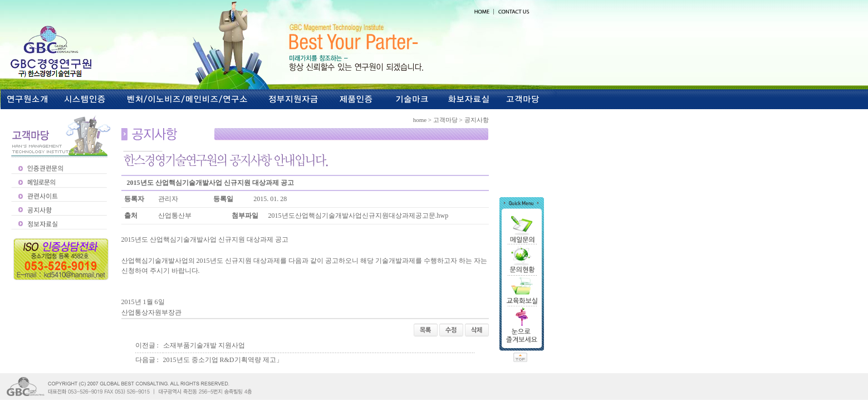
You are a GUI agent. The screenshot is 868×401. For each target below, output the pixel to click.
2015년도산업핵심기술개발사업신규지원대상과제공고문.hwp (359, 216)
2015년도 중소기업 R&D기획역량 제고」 (223, 360)
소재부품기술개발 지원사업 (204, 345)
